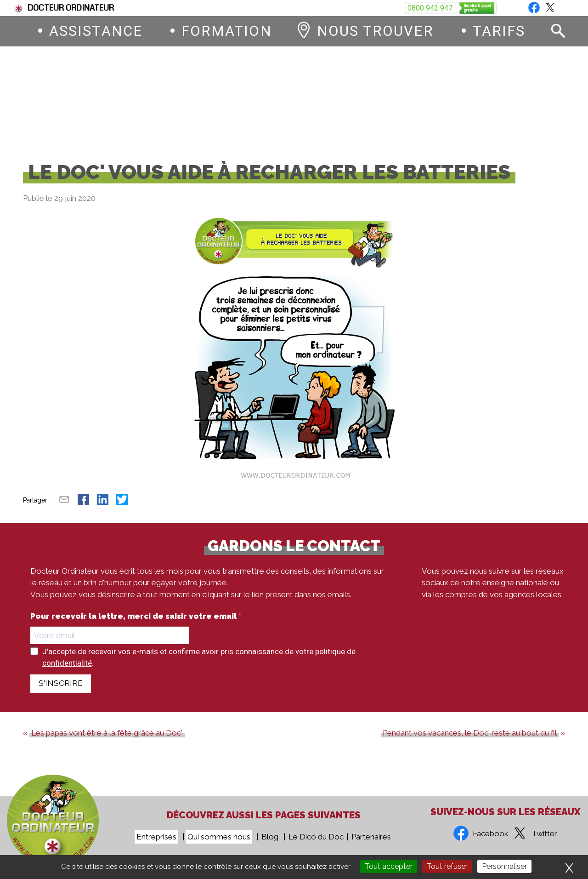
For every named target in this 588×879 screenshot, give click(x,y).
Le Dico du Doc (316, 837)
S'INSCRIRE (61, 691)
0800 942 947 (352, 100)
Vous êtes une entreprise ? (476, 8)
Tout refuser (447, 866)
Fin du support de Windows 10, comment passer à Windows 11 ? (134, 8)
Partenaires (371, 837)
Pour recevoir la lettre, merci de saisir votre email (134, 624)
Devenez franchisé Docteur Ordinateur (338, 8)
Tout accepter (389, 866)
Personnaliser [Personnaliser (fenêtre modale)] (504, 866)
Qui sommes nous (219, 837)
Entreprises (156, 837)
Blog (557, 8)
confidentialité (67, 670)
